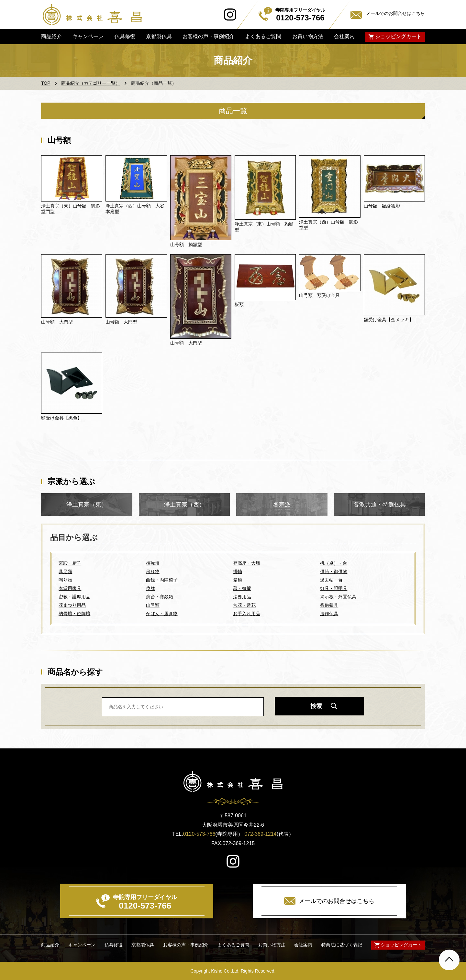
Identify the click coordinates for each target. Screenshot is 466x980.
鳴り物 (65, 580)
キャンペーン (88, 36)
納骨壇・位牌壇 (74, 614)
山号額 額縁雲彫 (382, 206)
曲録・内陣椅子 (162, 580)
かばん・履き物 (162, 614)
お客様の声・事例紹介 (208, 36)
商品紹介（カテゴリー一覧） (91, 83)
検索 (316, 706)
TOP (46, 83)
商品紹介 (51, 36)
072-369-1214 (261, 834)
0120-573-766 (199, 834)
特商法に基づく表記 (342, 945)
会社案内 (344, 36)
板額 (239, 304)
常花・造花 (244, 605)
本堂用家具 (70, 588)
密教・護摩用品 (74, 597)
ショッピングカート (398, 36)
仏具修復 (125, 36)
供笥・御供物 (334, 572)
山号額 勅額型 (186, 245)
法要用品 (242, 597)
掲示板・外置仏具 (338, 597)
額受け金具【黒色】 (61, 418)
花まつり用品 (72, 605)
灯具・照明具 (334, 588)
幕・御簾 (242, 588)
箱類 (238, 580)
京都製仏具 (159, 36)
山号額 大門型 (57, 322)
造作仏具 (329, 614)
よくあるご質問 (263, 36)
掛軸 (238, 572)
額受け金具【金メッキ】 (389, 320)
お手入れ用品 (247, 614)
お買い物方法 (307, 36)
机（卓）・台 (334, 563)
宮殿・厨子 (70, 563)
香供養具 (329, 605)
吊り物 (153, 572)
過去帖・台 (331, 580)
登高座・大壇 (247, 563)
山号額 (153, 605)
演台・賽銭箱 (160, 597)
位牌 (150, 588)
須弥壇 (153, 563)
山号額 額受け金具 (319, 295)
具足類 (65, 572)
